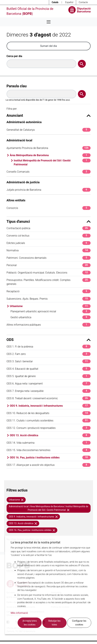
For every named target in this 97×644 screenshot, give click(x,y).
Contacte (83, 2)
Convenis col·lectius (49, 236)
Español (69, 2)
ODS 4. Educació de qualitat (49, 369)
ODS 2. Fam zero (49, 354)
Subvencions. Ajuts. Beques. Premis (49, 299)
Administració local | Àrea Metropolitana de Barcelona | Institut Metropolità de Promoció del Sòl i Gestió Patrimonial (49, 508)
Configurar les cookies (79, 623)
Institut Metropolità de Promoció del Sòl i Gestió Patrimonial (52, 162)
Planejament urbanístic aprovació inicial (51, 311)
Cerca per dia (14, 56)
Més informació (19, 613)
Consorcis (49, 208)
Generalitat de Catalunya (49, 130)
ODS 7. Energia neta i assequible (49, 391)
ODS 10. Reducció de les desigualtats (49, 413)
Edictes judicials (49, 243)
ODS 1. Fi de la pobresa (49, 347)
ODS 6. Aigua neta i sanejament (49, 384)
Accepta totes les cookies (30, 623)
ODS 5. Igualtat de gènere (49, 376)
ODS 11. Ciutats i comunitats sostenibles (49, 421)
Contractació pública (49, 228)
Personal (49, 265)
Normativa (49, 250)
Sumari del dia (48, 46)
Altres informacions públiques (49, 325)
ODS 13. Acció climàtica (50, 435)
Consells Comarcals (49, 172)
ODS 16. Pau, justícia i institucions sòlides (50, 458)
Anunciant (49, 115)
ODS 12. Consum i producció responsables (49, 428)
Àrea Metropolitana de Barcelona (50, 155)
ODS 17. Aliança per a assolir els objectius (49, 465)
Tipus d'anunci (49, 221)
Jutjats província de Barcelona (49, 190)
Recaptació (49, 291)
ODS (49, 340)
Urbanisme (50, 306)
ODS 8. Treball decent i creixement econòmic (49, 398)
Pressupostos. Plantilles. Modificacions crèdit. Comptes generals (49, 282)
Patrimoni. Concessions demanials (49, 258)
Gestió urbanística (51, 317)
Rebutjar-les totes (54, 623)
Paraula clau (17, 86)
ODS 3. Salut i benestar (49, 361)
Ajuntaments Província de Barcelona (49, 148)
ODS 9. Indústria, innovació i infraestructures (50, 406)
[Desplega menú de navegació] (49, 22)
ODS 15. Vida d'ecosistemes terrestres (49, 450)
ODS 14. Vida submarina (49, 443)
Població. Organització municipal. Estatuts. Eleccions (49, 273)
